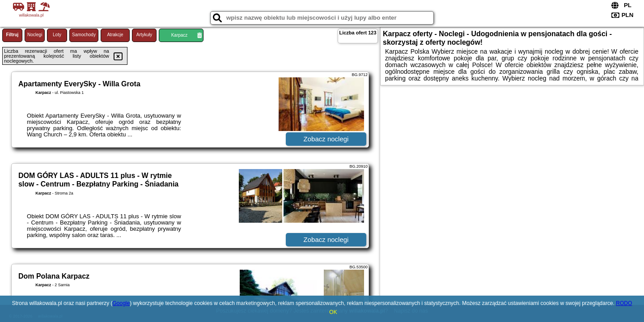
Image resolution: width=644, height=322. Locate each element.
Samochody (84, 35)
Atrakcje (115, 35)
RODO (624, 303)
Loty (57, 35)
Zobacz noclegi (326, 139)
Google (121, 303)
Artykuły (144, 35)
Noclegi (35, 35)
